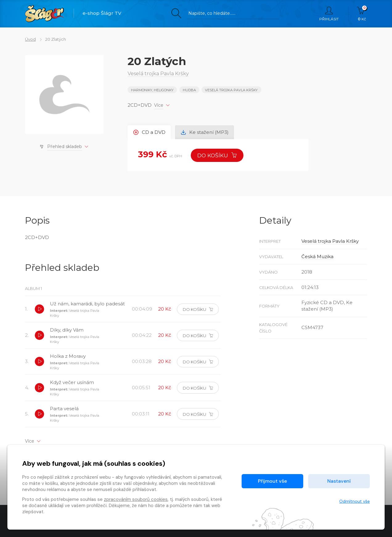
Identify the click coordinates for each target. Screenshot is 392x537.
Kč (362, 14)
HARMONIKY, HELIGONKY (152, 90)
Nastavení (339, 481)
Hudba (189, 90)
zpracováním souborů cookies (136, 499)
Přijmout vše (272, 481)
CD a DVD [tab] (149, 132)
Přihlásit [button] (329, 14)
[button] (39, 309)
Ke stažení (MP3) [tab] (205, 132)
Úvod (30, 39)
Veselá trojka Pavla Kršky (231, 90)
